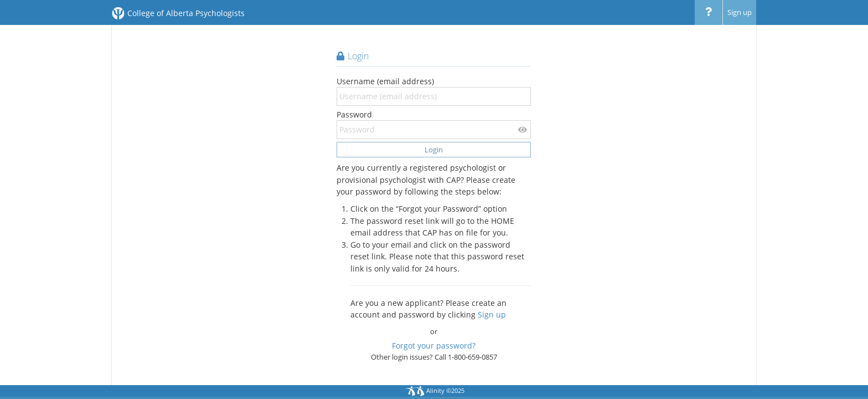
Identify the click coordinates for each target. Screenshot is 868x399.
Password (434, 124)
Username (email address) (434, 91)
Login (434, 150)
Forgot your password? (434, 346)
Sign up (740, 12)
